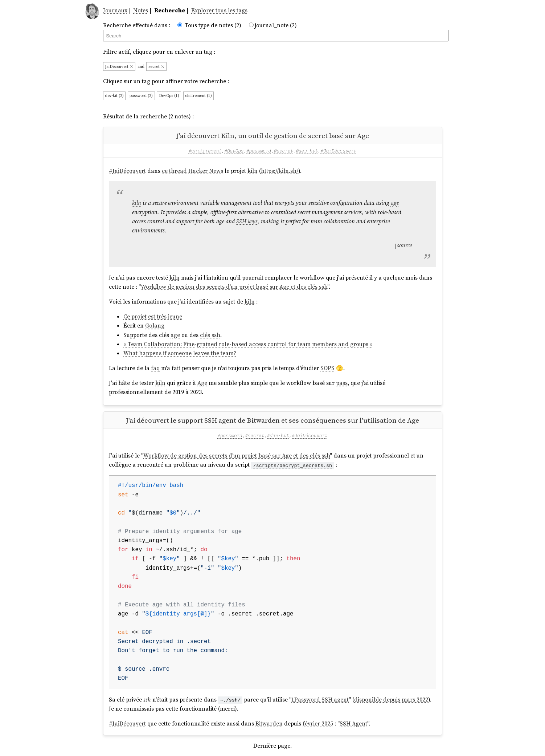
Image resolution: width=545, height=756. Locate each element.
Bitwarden (269, 724)
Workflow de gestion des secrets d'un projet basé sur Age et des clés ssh (234, 287)
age (395, 203)
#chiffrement (205, 151)
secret (157, 67)
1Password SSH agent (320, 700)
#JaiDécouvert (339, 151)
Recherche (170, 10)
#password (259, 151)
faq (155, 368)
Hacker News (206, 171)
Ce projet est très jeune (153, 316)
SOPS (327, 368)
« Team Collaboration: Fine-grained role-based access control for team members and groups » (248, 344)
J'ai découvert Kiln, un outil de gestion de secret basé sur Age (273, 135)
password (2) (141, 96)
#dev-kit (307, 151)
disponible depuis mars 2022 (391, 700)
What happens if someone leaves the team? (180, 353)
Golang (155, 326)
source (404, 245)
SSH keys (247, 221)
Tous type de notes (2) (213, 25)
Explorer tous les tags (219, 10)
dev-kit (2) (114, 96)
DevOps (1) (169, 96)
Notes (141, 10)
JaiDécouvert (119, 67)
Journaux (115, 10)
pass (342, 383)
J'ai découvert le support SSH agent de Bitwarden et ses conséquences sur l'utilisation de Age (272, 420)
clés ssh (210, 335)
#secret (284, 151)
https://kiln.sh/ (280, 171)
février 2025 (318, 724)
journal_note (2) (276, 25)
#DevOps (234, 151)
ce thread (174, 171)
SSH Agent (353, 724)
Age (202, 383)
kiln (253, 171)
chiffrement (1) (198, 96)
